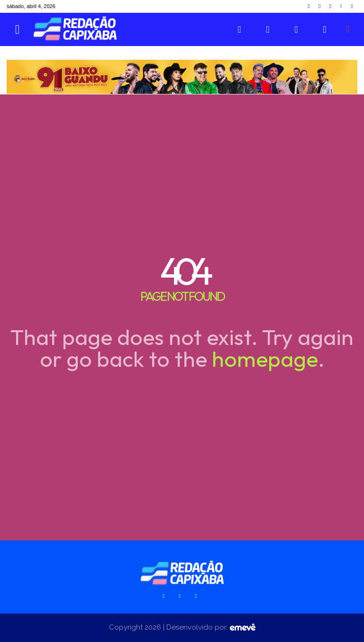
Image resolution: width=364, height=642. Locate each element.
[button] (348, 29)
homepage (265, 359)
